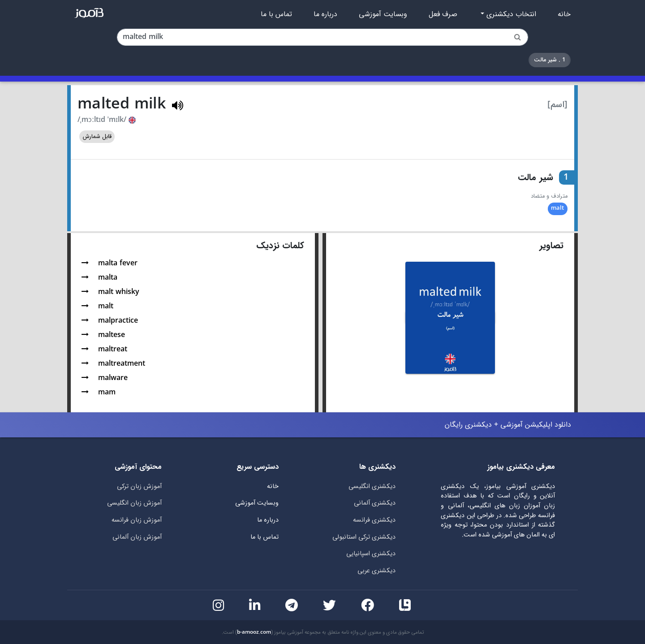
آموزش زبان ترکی (139, 486)
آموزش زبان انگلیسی (134, 503)
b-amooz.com (254, 632)
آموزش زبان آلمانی (137, 537)
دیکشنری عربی (376, 571)
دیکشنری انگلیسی (372, 486)
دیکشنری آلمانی (375, 503)
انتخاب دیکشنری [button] (510, 14)
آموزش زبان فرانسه (137, 520)
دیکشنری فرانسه (374, 520)
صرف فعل (443, 14)
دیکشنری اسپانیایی (371, 554)
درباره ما (325, 14)
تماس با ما (276, 14)
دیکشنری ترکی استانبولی (364, 537)
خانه (564, 14)
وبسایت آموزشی (383, 14)
